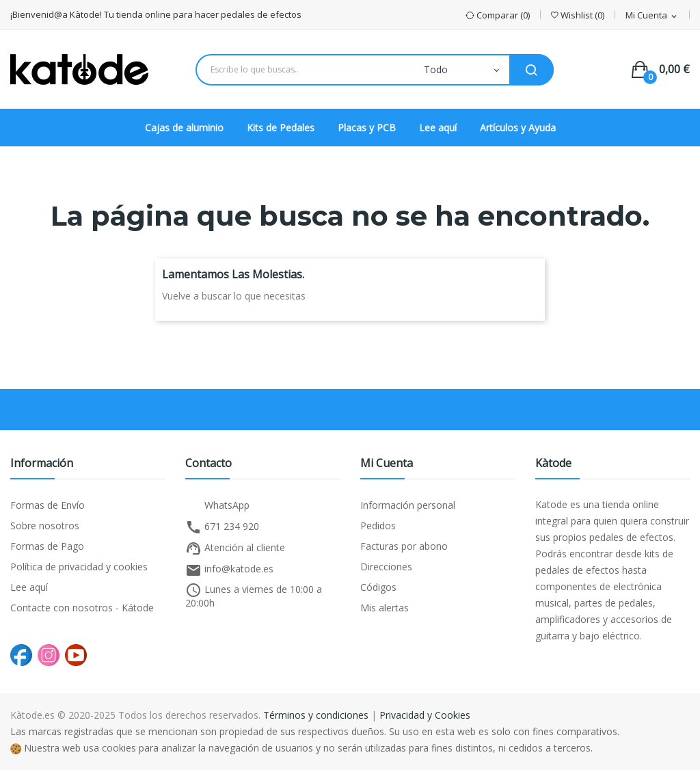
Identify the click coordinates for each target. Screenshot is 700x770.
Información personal (408, 505)
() (578, 15)
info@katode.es (229, 570)
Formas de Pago (47, 546)
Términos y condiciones (316, 715)
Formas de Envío (48, 505)
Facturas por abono (404, 546)
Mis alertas (385, 608)
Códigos (378, 587)
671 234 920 (222, 527)
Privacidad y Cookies (425, 715)
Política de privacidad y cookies (79, 567)
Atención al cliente (235, 548)
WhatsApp (217, 506)
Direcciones (386, 567)
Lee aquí (29, 587)
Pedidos (378, 526)
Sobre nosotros (45, 526)
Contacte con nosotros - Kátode (82, 608)
